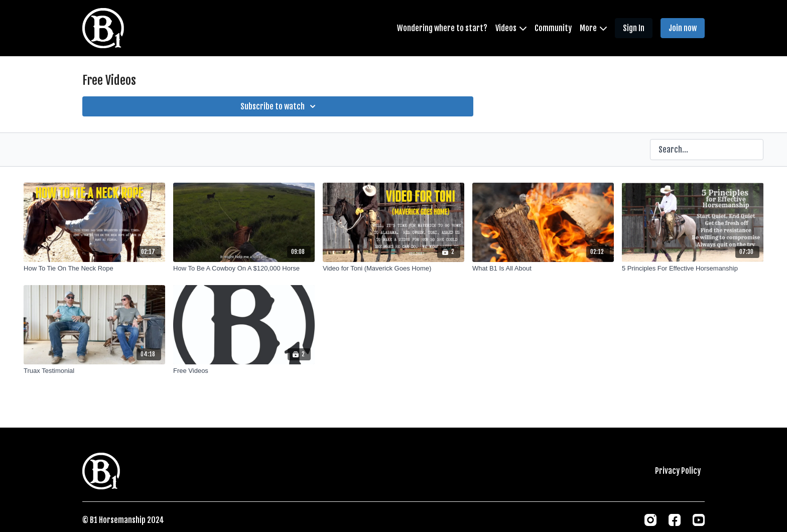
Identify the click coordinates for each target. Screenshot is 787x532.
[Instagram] (650, 520)
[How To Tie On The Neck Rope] (94, 269)
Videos (511, 28)
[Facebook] (675, 520)
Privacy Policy (678, 471)
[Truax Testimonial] (94, 371)
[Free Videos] (244, 371)
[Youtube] (699, 520)
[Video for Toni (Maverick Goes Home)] (393, 269)
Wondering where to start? (442, 28)
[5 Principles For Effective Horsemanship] (693, 269)
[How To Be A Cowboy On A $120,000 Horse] (244, 269)
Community (553, 28)
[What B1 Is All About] (543, 269)
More (593, 28)
